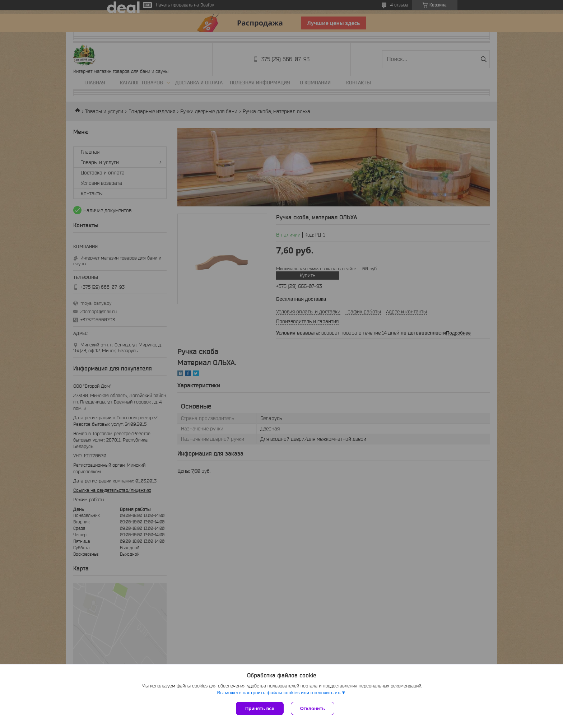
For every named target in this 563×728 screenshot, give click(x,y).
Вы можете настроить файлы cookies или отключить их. (279, 693)
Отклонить (313, 708)
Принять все (260, 708)
